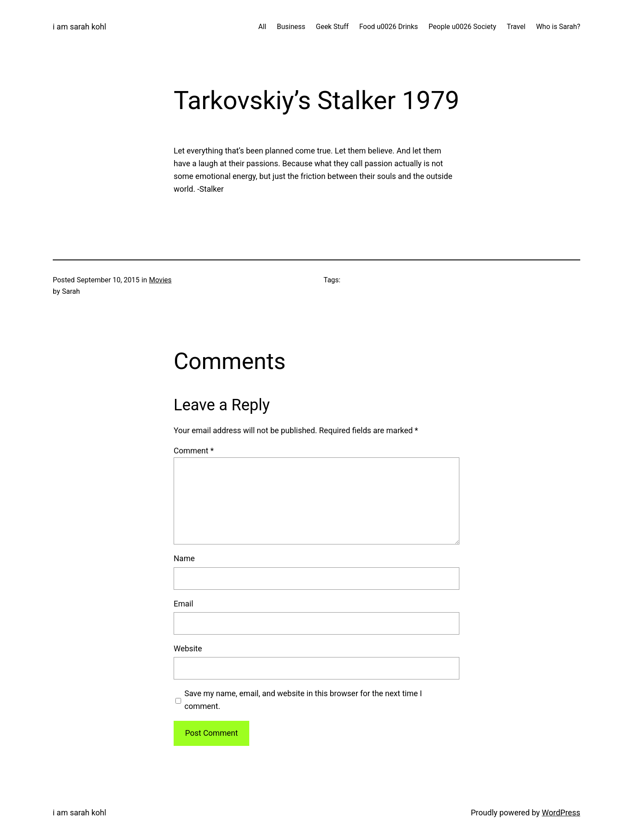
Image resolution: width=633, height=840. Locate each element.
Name (184, 558)
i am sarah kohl (80, 27)
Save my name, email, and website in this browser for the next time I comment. (303, 700)
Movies (160, 280)
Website (188, 648)
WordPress (561, 813)
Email (184, 604)
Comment (194, 451)
